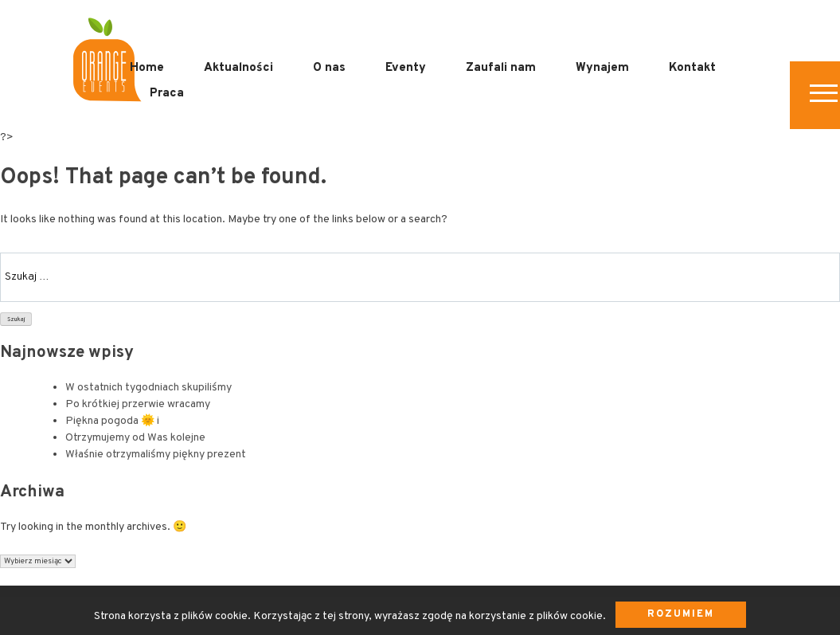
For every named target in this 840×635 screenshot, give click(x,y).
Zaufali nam (501, 68)
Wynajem (602, 68)
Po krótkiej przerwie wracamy (138, 404)
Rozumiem (681, 614)
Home (147, 68)
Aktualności (238, 68)
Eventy (406, 68)
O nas (329, 68)
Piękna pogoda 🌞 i (112, 421)
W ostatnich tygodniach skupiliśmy (148, 388)
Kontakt (692, 68)
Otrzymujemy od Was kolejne (135, 438)
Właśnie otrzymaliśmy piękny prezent (156, 455)
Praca (167, 94)
